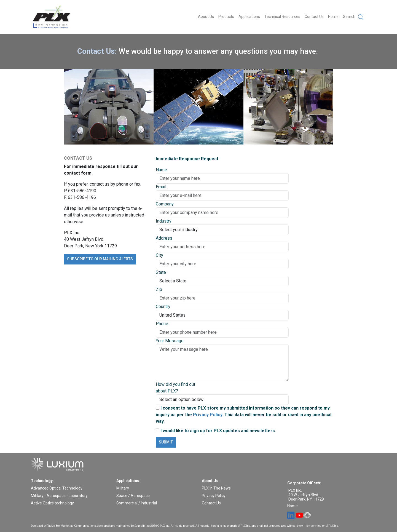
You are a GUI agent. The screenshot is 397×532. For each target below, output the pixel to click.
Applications (249, 17)
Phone (162, 324)
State (161, 272)
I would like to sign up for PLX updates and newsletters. (216, 431)
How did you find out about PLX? (175, 388)
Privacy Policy (208, 415)
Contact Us (314, 17)
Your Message (170, 341)
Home (333, 17)
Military (123, 488)
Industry (164, 221)
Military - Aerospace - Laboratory (59, 496)
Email (161, 187)
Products (226, 17)
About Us (206, 17)
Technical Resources (282, 17)
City (159, 255)
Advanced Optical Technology (57, 488)
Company (165, 204)
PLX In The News (216, 488)
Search (353, 17)
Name (161, 170)
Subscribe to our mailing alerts (100, 259)
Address (164, 238)
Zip (159, 289)
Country (163, 307)
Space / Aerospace (133, 496)
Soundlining (142, 526)
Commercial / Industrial (137, 503)
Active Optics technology (52, 503)
